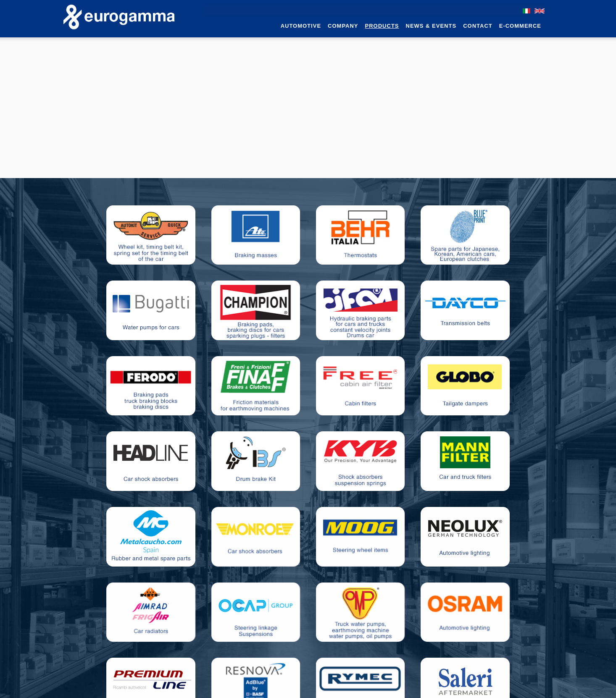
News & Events (431, 26)
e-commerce (520, 26)
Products (382, 26)
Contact (478, 26)
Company (343, 26)
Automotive (301, 26)
